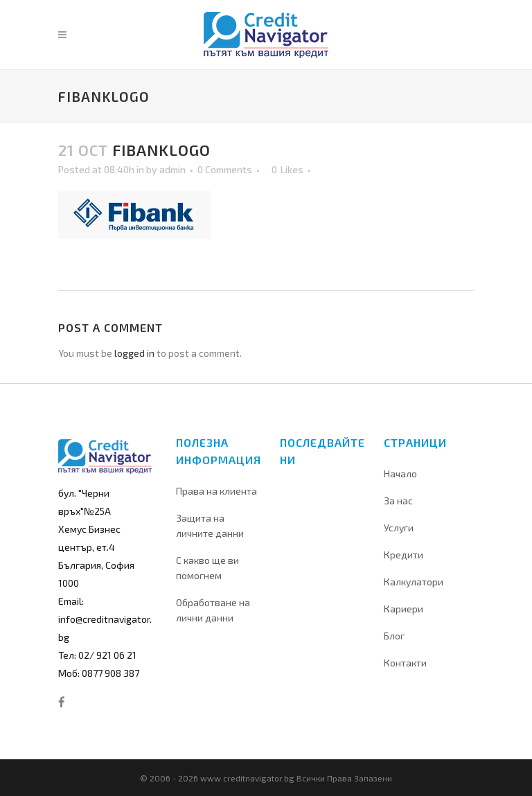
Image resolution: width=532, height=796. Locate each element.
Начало (400, 474)
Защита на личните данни (210, 525)
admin (172, 169)
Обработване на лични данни (213, 610)
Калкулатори (414, 582)
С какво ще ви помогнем (207, 568)
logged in (134, 353)
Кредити (404, 555)
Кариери (404, 609)
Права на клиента (216, 491)
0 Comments (225, 169)
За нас (398, 501)
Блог (394, 636)
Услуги (399, 528)
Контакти (405, 663)
